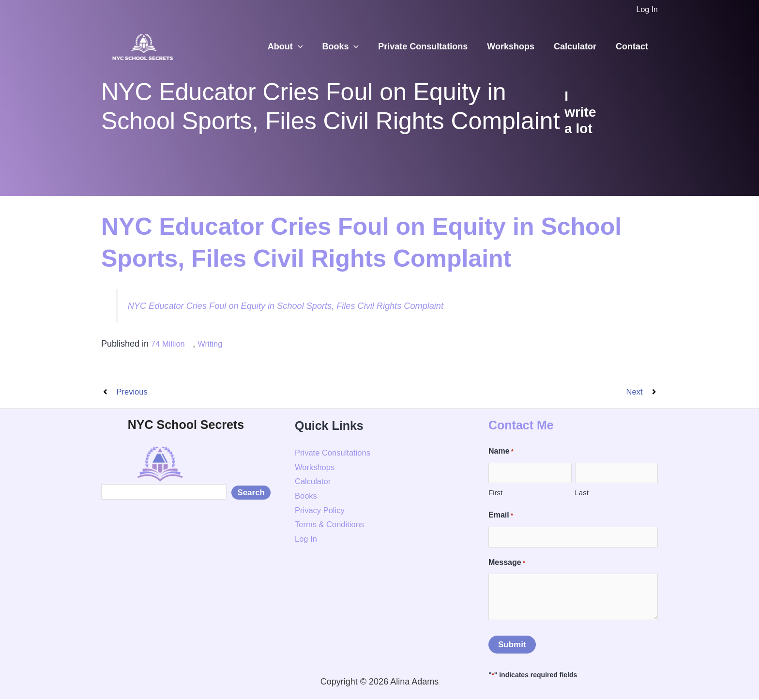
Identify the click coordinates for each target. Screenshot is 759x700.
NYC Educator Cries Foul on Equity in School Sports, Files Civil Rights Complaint (300, 305)
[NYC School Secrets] (142, 46)
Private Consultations (430, 46)
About (296, 47)
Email (501, 517)
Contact (633, 46)
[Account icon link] (647, 10)
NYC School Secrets (186, 426)
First (495, 494)
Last (582, 494)
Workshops (516, 46)
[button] (309, 47)
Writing (206, 344)
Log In (307, 540)
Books (349, 47)
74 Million (169, 344)
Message (507, 564)
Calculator (578, 46)
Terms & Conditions (333, 526)
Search (251, 494)
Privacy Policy (322, 511)
